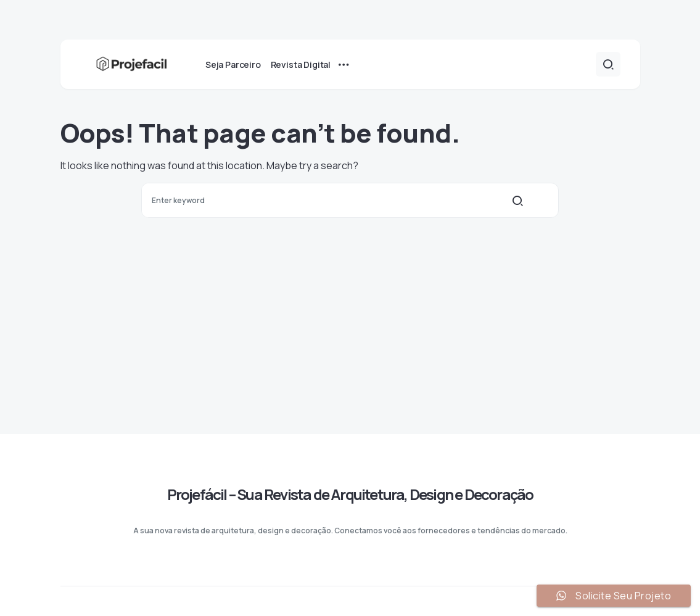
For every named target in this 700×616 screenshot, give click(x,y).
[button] (608, 64)
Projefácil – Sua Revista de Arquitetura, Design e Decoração (350, 494)
